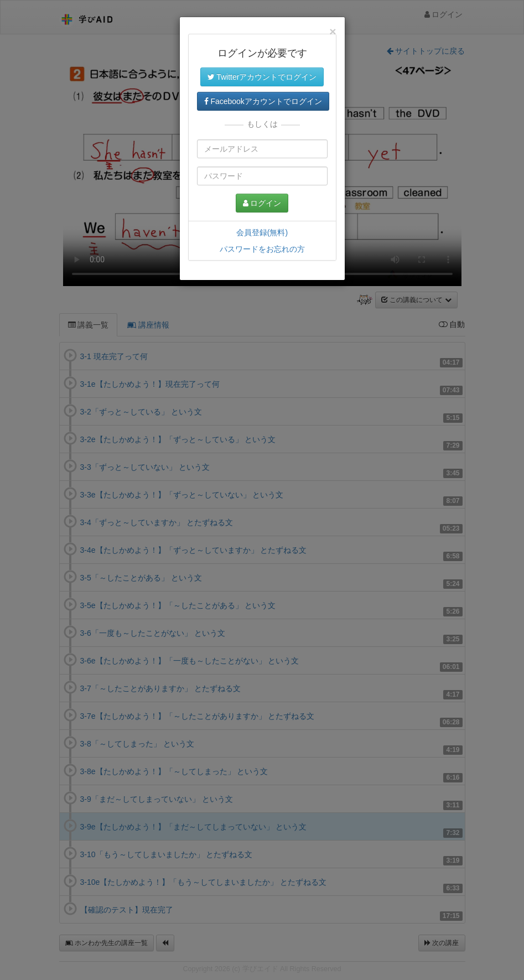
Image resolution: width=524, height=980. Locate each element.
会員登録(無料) (262, 232)
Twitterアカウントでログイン (262, 77)
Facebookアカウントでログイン (263, 101)
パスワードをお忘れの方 (262, 249)
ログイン (262, 203)
